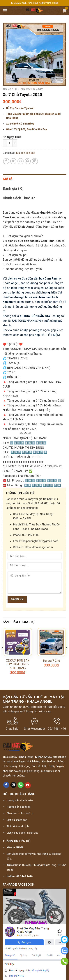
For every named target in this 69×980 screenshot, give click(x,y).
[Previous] (3, 656)
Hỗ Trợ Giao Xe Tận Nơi (20, 108)
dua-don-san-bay (32, 89)
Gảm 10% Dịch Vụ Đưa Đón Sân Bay (26, 129)
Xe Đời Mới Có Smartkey (20, 124)
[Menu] (5, 11)
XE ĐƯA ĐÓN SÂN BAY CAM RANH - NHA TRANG (18, 664)
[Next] (66, 656)
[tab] (34, 179)
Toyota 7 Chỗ (51, 661)
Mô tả (8, 179)
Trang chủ (10, 89)
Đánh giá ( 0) (13, 188)
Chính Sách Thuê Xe (19, 198)
